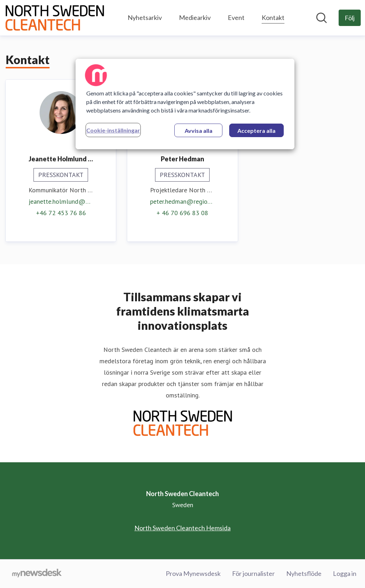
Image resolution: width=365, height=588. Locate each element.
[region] (185, 104)
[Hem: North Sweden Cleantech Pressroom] (55, 18)
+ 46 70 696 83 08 (182, 213)
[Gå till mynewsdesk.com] (37, 574)
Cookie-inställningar (113, 130)
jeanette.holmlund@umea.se (61, 201)
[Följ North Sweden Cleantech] (350, 18)
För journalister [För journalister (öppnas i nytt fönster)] (253, 573)
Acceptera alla (256, 131)
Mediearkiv (195, 17)
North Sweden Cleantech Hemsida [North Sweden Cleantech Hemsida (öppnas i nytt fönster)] (182, 528)
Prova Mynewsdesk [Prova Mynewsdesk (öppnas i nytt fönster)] (193, 573)
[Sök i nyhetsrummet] (322, 18)
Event (236, 17)
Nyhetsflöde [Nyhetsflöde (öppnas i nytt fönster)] (304, 573)
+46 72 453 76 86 (61, 213)
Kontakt (273, 17)
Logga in (345, 573)
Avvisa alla (199, 131)
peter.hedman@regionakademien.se (182, 201)
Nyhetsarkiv (145, 17)
